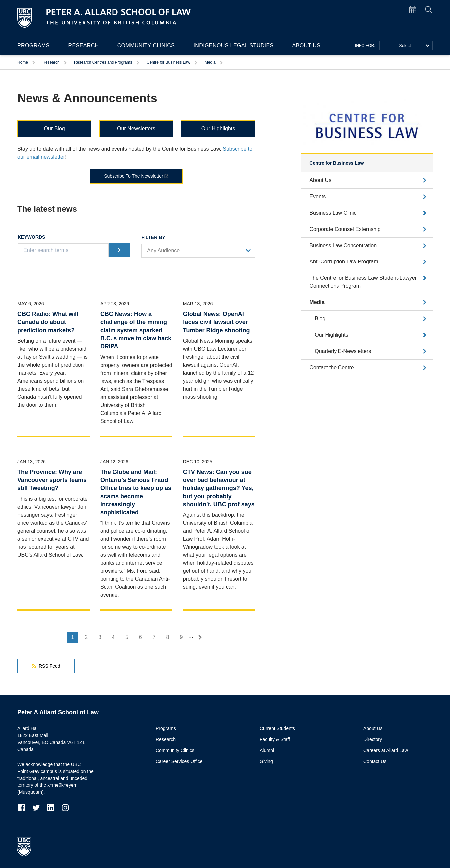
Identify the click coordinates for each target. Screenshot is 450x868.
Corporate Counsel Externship (345, 229)
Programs (33, 45)
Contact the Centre (332, 367)
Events (317, 196)
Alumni (267, 750)
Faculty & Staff (275, 739)
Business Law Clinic (333, 213)
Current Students (277, 728)
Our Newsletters (136, 129)
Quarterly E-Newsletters (343, 351)
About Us (306, 45)
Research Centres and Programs (103, 62)
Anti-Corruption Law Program (344, 262)
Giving (266, 761)
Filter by (153, 237)
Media (210, 62)
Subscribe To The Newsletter (133, 176)
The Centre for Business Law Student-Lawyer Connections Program (363, 282)
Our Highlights (218, 129)
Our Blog (54, 129)
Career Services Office (179, 761)
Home (23, 62)
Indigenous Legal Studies (233, 45)
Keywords (31, 237)
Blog (320, 319)
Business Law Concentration (343, 245)
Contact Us (375, 761)
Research (84, 45)
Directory (373, 739)
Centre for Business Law (169, 62)
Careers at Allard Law (386, 750)
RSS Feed (46, 666)
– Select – (413, 46)
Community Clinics (146, 45)
